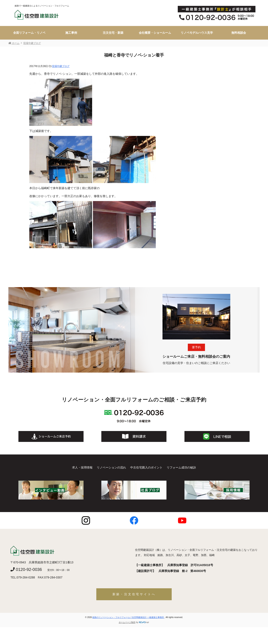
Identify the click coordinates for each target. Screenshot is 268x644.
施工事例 (71, 33)
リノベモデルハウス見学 (197, 33)
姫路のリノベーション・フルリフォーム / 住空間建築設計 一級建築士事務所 (128, 617)
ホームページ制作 (127, 622)
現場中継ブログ (61, 66)
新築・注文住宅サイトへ (134, 594)
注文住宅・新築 (113, 33)
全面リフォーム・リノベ (29, 33)
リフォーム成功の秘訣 (181, 467)
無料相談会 (239, 33)
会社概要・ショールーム (155, 33)
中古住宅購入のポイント (146, 467)
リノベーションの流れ (111, 467)
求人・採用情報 (82, 467)
